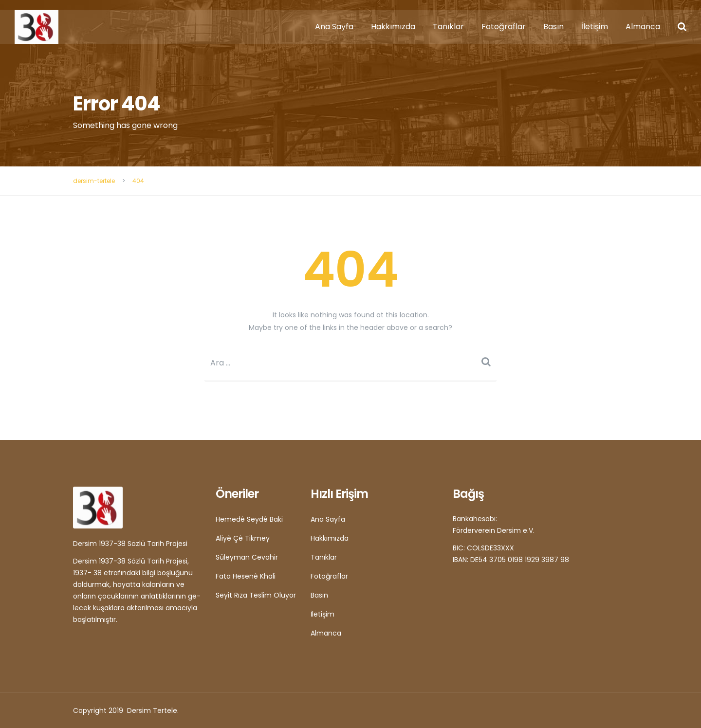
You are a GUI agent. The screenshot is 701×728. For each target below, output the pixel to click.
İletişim (595, 27)
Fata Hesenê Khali (246, 576)
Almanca (643, 27)
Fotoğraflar (504, 27)
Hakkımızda (393, 27)
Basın (553, 27)
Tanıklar (448, 27)
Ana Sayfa (334, 27)
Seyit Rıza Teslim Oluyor (256, 595)
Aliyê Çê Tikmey (243, 538)
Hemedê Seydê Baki (249, 519)
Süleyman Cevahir (247, 557)
